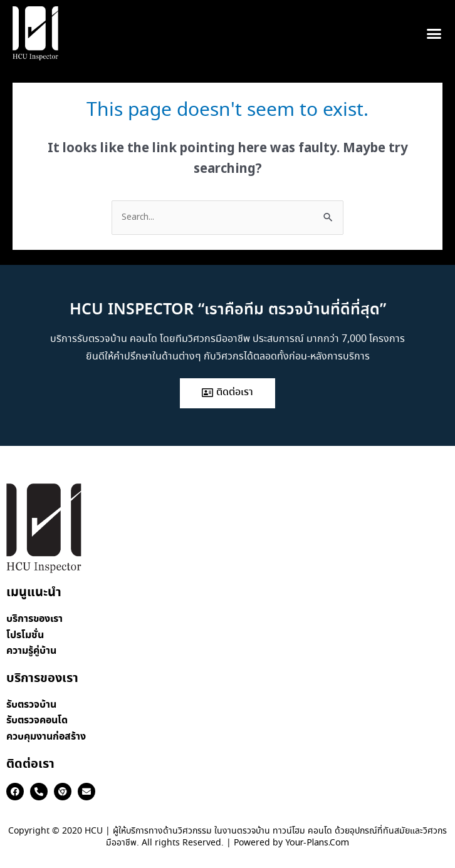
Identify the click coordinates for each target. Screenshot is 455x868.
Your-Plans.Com (317, 843)
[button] (434, 34)
